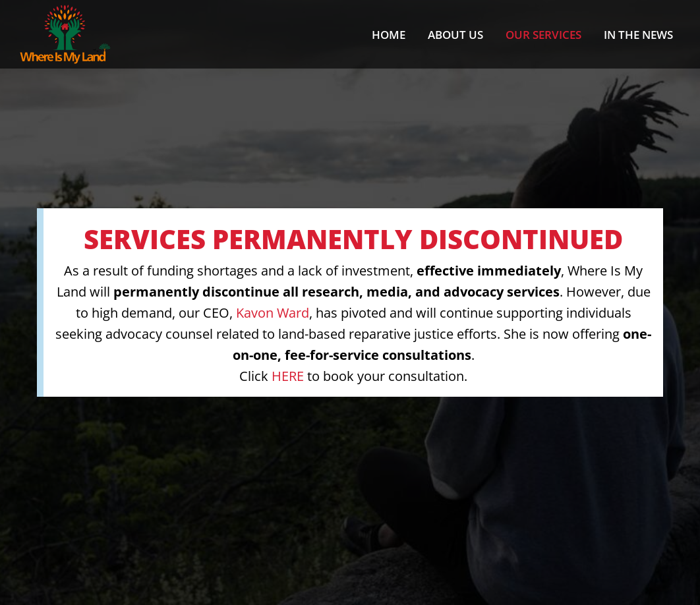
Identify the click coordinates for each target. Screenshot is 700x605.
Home (389, 35)
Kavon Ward (273, 313)
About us (455, 35)
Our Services (543, 35)
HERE (288, 376)
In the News (638, 35)
